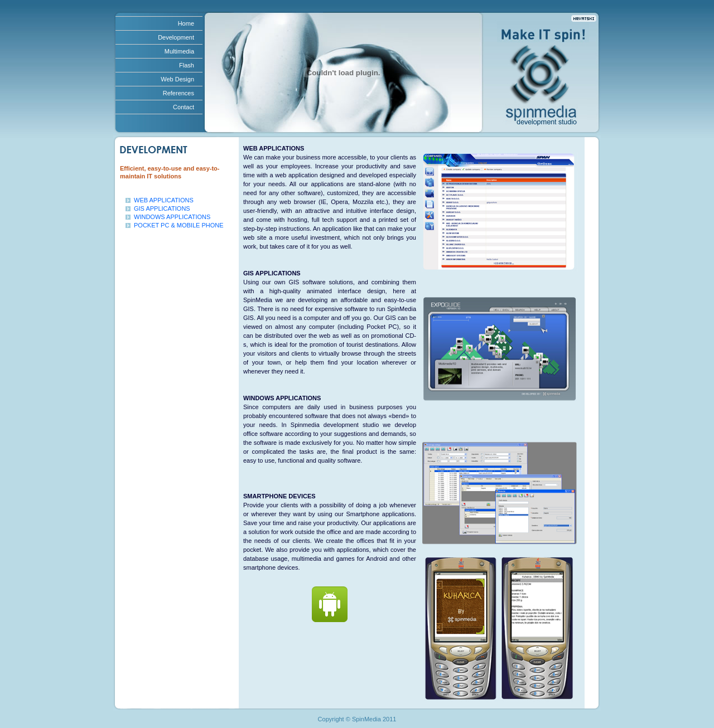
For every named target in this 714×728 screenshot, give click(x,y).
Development (176, 37)
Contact (184, 107)
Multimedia (179, 51)
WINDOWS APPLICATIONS (172, 217)
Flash (187, 65)
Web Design (177, 79)
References (178, 93)
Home (186, 23)
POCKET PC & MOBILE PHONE (179, 225)
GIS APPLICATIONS (162, 208)
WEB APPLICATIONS (164, 200)
